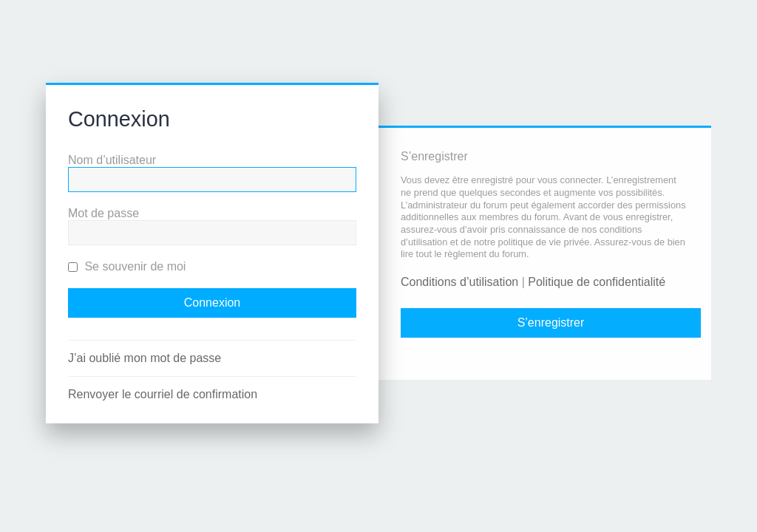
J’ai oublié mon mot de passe (145, 358)
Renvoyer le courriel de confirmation (163, 394)
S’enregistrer (551, 323)
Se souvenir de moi (127, 266)
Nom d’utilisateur (112, 160)
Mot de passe (103, 213)
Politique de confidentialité (597, 282)
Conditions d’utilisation (459, 282)
